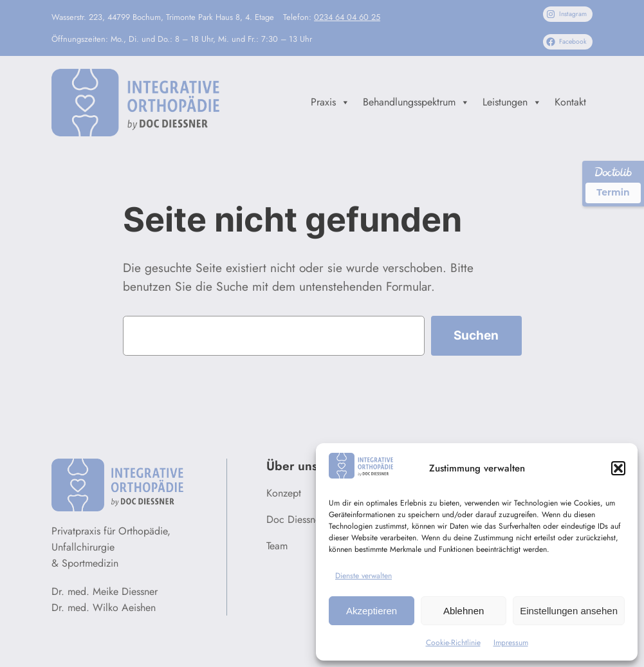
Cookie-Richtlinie (453, 643)
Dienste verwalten (363, 576)
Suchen (476, 335)
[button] (618, 468)
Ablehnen (464, 611)
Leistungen (512, 102)
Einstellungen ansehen (569, 611)
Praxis (330, 102)
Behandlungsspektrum (416, 102)
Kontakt (570, 102)
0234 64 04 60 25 (347, 17)
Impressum (511, 643)
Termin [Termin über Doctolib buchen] (613, 192)
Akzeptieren (372, 611)
